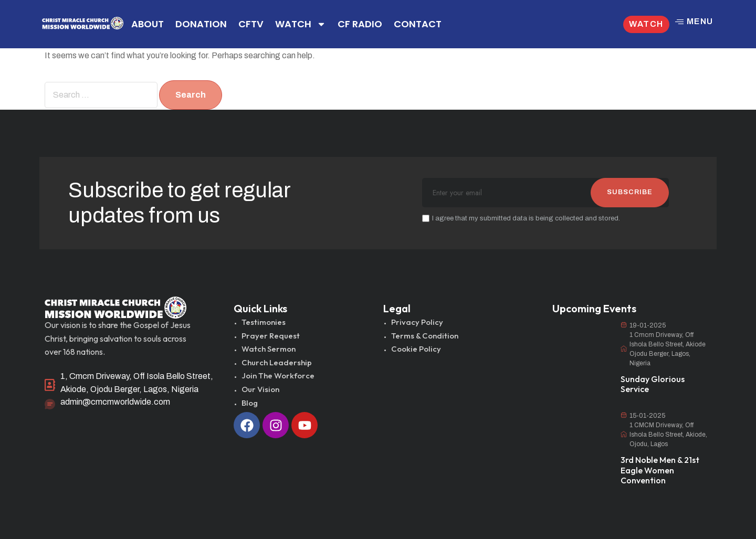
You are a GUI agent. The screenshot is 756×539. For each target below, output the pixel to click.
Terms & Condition (425, 336)
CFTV (251, 24)
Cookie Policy (416, 349)
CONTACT (418, 24)
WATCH (301, 24)
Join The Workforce (278, 376)
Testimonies (264, 322)
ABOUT (148, 24)
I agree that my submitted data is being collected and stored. (521, 218)
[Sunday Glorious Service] (581, 342)
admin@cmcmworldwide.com (115, 402)
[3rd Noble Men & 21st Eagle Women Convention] (581, 432)
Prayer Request (271, 336)
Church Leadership (277, 362)
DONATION (201, 24)
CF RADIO (360, 24)
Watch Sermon (269, 349)
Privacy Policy (417, 322)
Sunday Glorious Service (653, 384)
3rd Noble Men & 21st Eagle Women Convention (660, 470)
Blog (250, 403)
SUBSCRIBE (630, 192)
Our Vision (260, 389)
